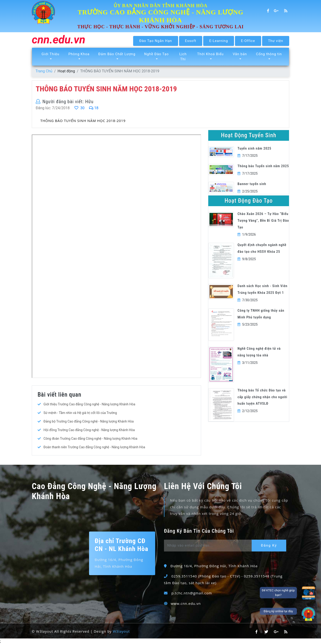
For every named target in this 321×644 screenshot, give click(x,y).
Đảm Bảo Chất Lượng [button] (117, 54)
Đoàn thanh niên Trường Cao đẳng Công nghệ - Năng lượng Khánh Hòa (94, 447)
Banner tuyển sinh (252, 184)
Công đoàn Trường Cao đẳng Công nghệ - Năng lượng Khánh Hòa (90, 439)
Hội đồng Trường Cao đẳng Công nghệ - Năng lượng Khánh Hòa (89, 430)
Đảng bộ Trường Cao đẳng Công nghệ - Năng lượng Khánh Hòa (88, 421)
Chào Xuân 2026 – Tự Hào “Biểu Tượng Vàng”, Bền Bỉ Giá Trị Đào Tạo (263, 221)
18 (94, 108)
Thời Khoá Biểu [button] (210, 54)
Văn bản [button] (240, 54)
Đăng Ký (269, 545)
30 (79, 108)
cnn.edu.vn (59, 40)
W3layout (121, 631)
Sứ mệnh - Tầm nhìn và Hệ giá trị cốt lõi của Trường (80, 413)
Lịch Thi (183, 57)
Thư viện (276, 41)
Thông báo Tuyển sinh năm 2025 (263, 166)
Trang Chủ (44, 71)
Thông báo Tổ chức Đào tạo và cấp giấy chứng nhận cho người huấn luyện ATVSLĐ (262, 397)
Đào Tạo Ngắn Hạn (156, 41)
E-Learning (219, 41)
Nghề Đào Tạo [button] (157, 54)
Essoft (191, 41)
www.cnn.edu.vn (186, 603)
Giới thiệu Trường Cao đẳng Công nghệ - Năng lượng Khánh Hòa (89, 404)
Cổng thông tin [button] (269, 54)
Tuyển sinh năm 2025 (254, 148)
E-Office (248, 41)
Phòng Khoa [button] (79, 54)
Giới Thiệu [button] (50, 54)
